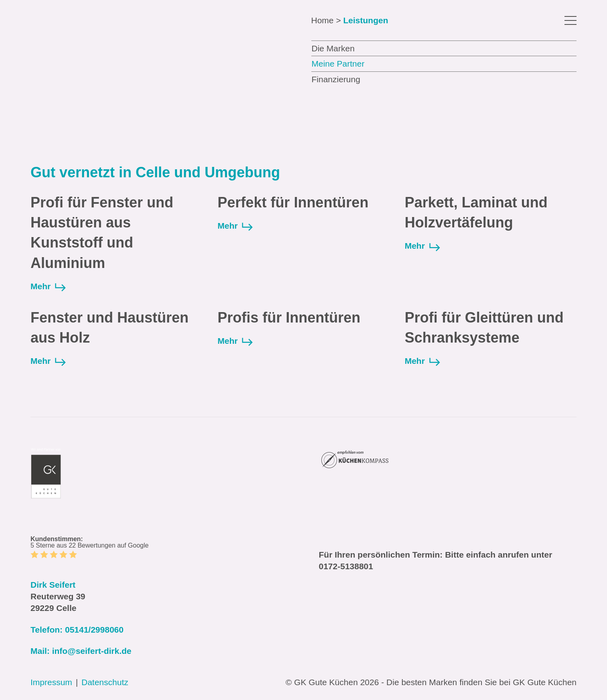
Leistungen (365, 20)
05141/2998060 (94, 630)
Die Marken (333, 48)
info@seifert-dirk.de (92, 651)
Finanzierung (336, 79)
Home (323, 20)
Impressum (51, 682)
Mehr (49, 287)
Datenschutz (105, 682)
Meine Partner (338, 64)
